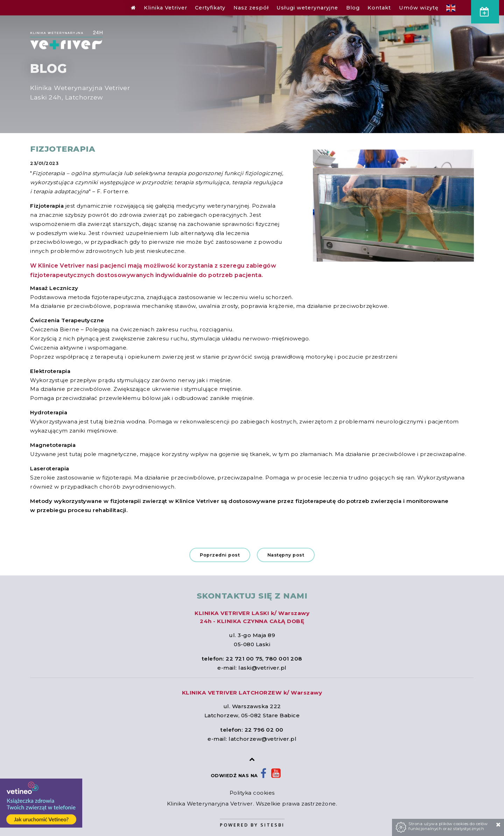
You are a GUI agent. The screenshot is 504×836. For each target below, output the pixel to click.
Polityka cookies (252, 793)
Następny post (286, 555)
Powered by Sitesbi (252, 825)
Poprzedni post (220, 555)
